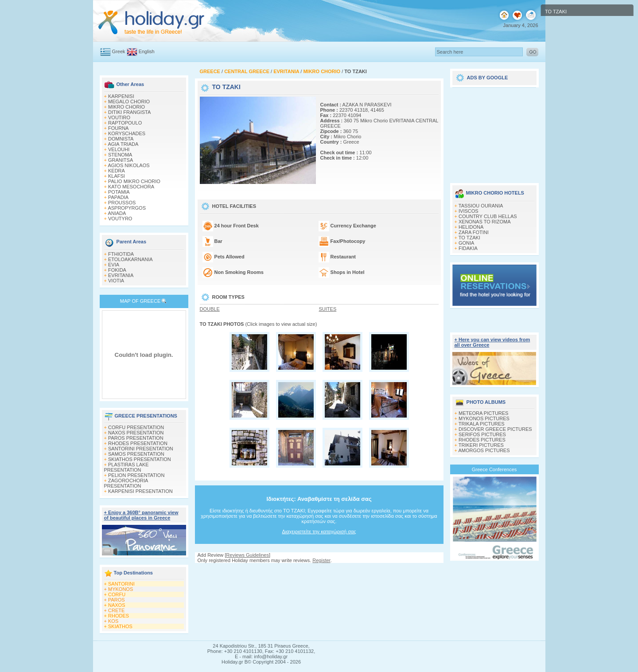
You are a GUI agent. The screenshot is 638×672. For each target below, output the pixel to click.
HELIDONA (471, 227)
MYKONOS (121, 589)
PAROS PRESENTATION (136, 438)
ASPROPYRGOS (127, 208)
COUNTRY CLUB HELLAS (488, 216)
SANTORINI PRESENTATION (141, 449)
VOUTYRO (120, 219)
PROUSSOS (122, 203)
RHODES (119, 616)
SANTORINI (121, 584)
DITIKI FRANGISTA (129, 112)
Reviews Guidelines (247, 555)
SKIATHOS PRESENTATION (140, 459)
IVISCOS (469, 211)
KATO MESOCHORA (131, 187)
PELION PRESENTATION (136, 475)
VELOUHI (119, 149)
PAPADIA (118, 197)
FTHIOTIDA (121, 254)
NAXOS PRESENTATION (136, 433)
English (147, 51)
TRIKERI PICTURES (481, 445)
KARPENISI (121, 96)
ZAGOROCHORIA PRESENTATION (126, 483)
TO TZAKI (469, 238)
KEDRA (117, 171)
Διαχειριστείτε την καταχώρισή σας (319, 531)
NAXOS (117, 605)
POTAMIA (119, 192)
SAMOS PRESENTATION (136, 454)
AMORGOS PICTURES (484, 450)
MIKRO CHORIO (126, 107)
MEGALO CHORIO (129, 102)
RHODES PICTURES (482, 440)
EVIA (114, 265)
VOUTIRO (119, 117)
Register (321, 560)
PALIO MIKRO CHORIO (134, 181)
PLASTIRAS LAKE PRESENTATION (126, 467)
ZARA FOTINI (474, 232)
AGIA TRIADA (123, 144)
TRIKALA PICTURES (482, 424)
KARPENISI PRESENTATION (140, 491)
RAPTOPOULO (125, 123)
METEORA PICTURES (483, 413)
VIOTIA (116, 281)
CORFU (117, 594)
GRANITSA (121, 160)
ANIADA (117, 213)
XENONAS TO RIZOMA (485, 222)
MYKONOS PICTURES (484, 418)
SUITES (328, 309)
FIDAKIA (468, 248)
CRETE (116, 610)
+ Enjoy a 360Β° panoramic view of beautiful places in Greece (141, 515)
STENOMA (120, 155)
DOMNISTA (121, 139)
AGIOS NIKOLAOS (128, 165)
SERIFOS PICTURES (482, 434)
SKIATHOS (120, 626)
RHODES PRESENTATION (138, 443)
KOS (113, 621)
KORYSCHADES (127, 133)
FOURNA (118, 128)
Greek (119, 51)
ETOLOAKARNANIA (130, 259)
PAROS (117, 600)
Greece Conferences (494, 469)
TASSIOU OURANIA (481, 206)
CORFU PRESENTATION (136, 427)
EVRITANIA (121, 275)
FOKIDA (117, 270)
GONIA (466, 243)
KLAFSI (117, 176)
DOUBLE (210, 309)
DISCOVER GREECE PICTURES (495, 429)
